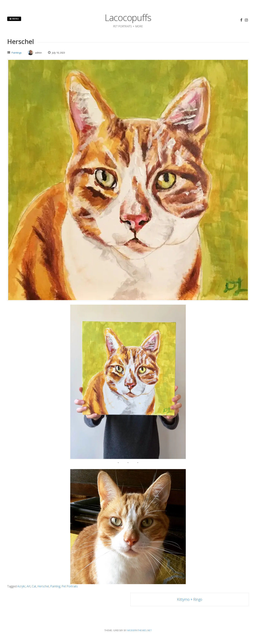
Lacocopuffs (128, 18)
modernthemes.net (139, 630)
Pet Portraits (70, 586)
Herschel (43, 586)
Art (29, 586)
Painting (55, 586)
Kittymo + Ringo (190, 599)
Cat (34, 586)
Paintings (17, 53)
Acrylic (21, 586)
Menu (14, 19)
